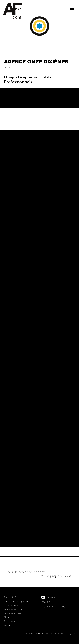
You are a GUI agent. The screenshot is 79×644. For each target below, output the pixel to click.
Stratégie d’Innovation (15, 609)
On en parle (10, 621)
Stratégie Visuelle (12, 613)
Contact (8, 625)
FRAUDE (46, 602)
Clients (7, 617)
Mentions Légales (67, 634)
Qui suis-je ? (10, 597)
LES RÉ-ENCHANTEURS (53, 607)
